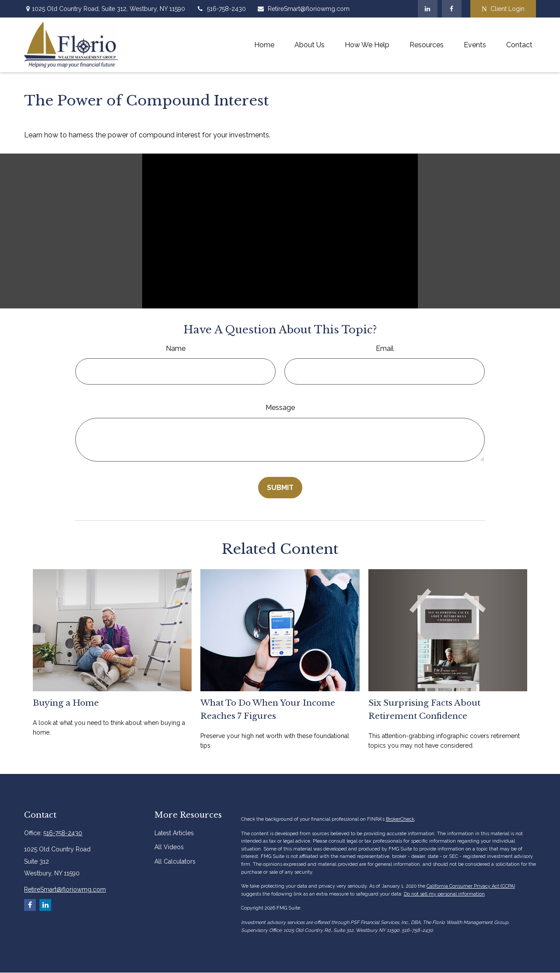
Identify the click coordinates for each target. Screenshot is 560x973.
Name (176, 348)
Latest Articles (174, 833)
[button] (264, 45)
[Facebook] (452, 9)
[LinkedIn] (428, 9)
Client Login (503, 9)
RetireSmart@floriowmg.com (303, 9)
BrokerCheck (400, 819)
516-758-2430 (221, 9)
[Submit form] (280, 488)
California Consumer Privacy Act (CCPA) (471, 886)
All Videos (169, 847)
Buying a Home (66, 703)
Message (280, 408)
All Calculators (175, 861)
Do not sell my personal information (444, 894)
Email (385, 348)
